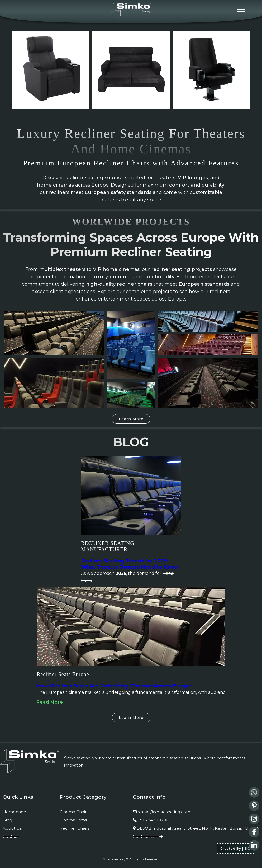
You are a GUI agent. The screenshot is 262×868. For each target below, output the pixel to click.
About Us (12, 828)
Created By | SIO (235, 849)
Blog (7, 820)
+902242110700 (153, 820)
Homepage (14, 812)
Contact (11, 836)
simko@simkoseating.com (164, 812)
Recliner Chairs (75, 828)
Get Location (148, 836)
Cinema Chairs (74, 812)
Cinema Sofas (73, 820)
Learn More (131, 419)
